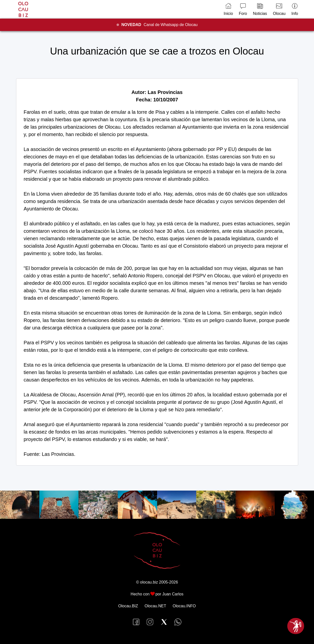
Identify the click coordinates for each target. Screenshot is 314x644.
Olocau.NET (155, 606)
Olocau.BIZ (128, 606)
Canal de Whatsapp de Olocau (160, 25)
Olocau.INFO (184, 606)
